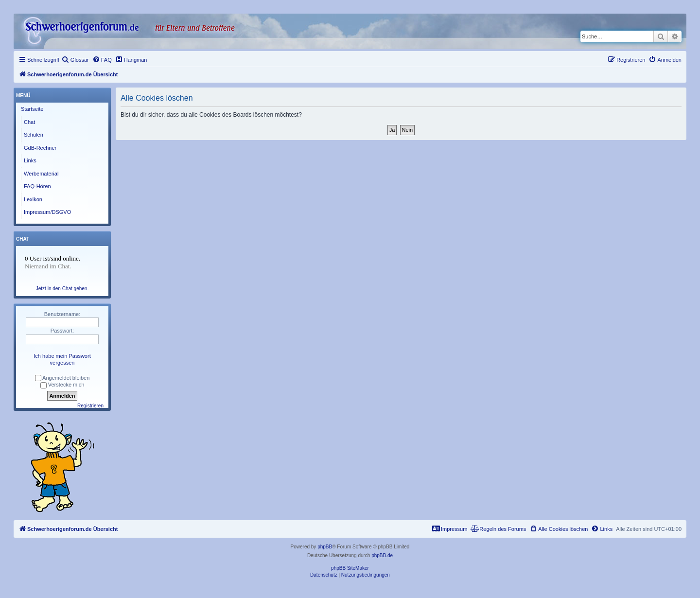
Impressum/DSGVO (47, 212)
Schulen (34, 135)
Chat (29, 122)
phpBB (325, 547)
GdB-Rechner (40, 148)
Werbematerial (41, 174)
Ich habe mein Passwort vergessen (62, 359)
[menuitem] (75, 60)
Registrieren (90, 406)
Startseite (32, 109)
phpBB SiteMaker (350, 568)
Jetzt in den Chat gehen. (62, 289)
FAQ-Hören (37, 186)
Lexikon (33, 199)
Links (30, 160)
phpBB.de (382, 555)
